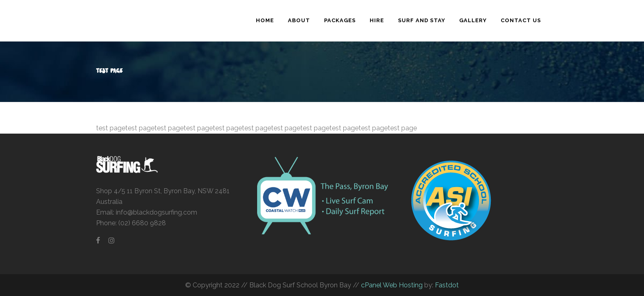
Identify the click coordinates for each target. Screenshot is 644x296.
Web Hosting (402, 285)
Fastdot (447, 285)
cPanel (371, 285)
